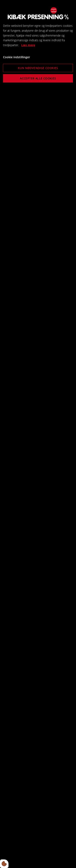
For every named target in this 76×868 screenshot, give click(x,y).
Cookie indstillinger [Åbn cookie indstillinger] (17, 57)
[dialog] (38, 434)
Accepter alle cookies (38, 78)
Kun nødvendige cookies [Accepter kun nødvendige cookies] (38, 68)
